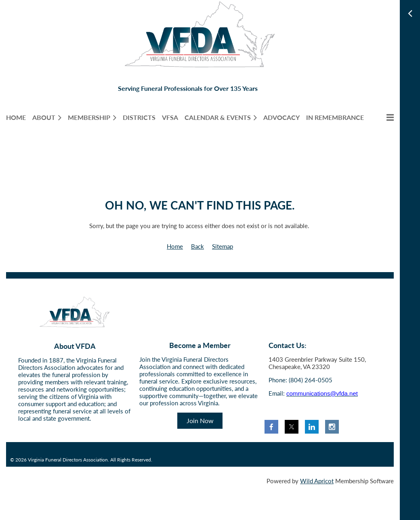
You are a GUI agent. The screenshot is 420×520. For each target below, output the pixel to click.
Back (197, 246)
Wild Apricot (317, 481)
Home (175, 246)
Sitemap (223, 246)
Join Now (200, 420)
